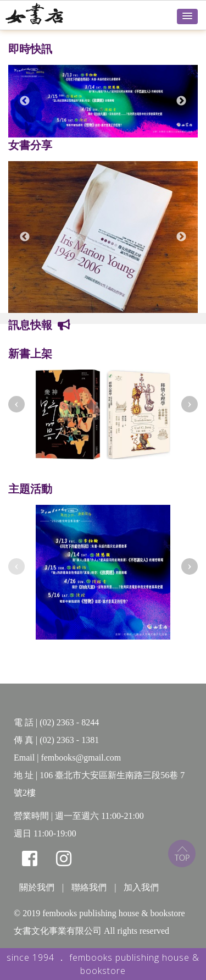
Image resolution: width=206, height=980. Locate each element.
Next (181, 101)
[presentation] (16, 404)
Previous (25, 101)
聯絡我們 (89, 887)
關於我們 (37, 887)
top (182, 854)
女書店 (47, 14)
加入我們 (141, 887)
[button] (187, 16)
